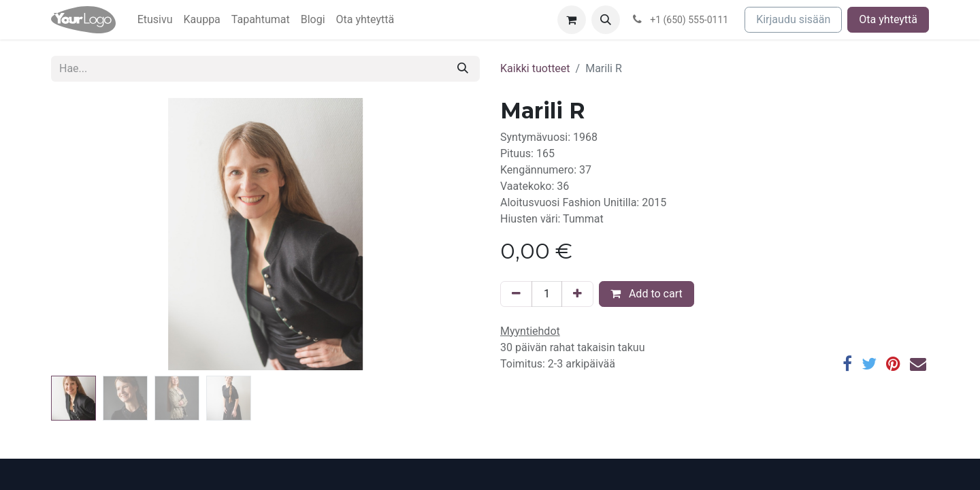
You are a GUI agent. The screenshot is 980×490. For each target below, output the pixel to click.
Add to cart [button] (647, 294)
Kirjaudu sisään (793, 19)
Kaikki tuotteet (535, 68)
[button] (606, 20)
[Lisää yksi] (577, 294)
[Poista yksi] (516, 294)
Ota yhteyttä (888, 19)
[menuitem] (155, 20)
